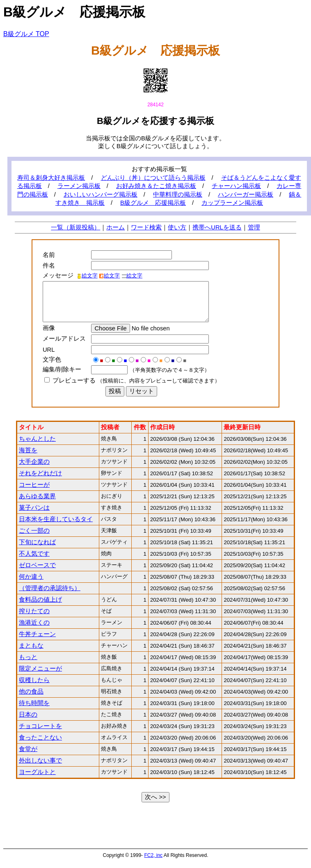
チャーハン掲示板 (236, 186)
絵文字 (87, 276)
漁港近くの (34, 623)
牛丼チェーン (37, 634)
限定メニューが (40, 669)
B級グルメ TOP (26, 34)
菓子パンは (34, 508)
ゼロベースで (37, 565)
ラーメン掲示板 (79, 186)
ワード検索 (146, 227)
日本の (28, 715)
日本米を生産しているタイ (56, 519)
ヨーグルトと (37, 772)
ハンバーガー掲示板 (246, 195)
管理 (254, 227)
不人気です (34, 554)
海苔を (28, 450)
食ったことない (40, 737)
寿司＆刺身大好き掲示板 (51, 178)
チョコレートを (40, 726)
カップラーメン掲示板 (232, 203)
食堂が (28, 749)
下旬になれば (37, 542)
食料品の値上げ (40, 600)
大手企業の (34, 462)
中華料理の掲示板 (178, 195)
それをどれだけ (40, 473)
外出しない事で (40, 760)
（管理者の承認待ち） (50, 588)
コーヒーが (34, 485)
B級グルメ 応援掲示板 (153, 203)
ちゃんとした (37, 439)
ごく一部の (34, 531)
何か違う (31, 577)
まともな (31, 646)
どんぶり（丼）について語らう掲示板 (153, 178)
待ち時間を (34, 703)
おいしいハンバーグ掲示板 (101, 195)
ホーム (115, 227)
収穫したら (34, 680)
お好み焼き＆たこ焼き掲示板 (156, 186)
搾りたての (34, 611)
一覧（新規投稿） (75, 227)
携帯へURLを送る (217, 227)
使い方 (177, 227)
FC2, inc (153, 855)
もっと (28, 657)
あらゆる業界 (37, 496)
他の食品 (31, 692)
